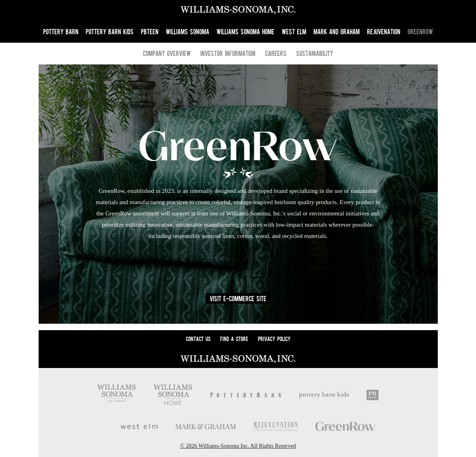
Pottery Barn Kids (110, 31)
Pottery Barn (61, 31)
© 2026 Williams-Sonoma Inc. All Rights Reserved (238, 446)
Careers (276, 53)
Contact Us (198, 339)
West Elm (294, 31)
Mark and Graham (337, 31)
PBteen (150, 31)
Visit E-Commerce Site (238, 298)
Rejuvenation (384, 31)
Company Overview (167, 53)
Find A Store (234, 339)
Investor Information (228, 53)
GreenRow (420, 31)
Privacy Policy (274, 339)
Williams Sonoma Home (245, 31)
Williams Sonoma (188, 31)
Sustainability (315, 53)
